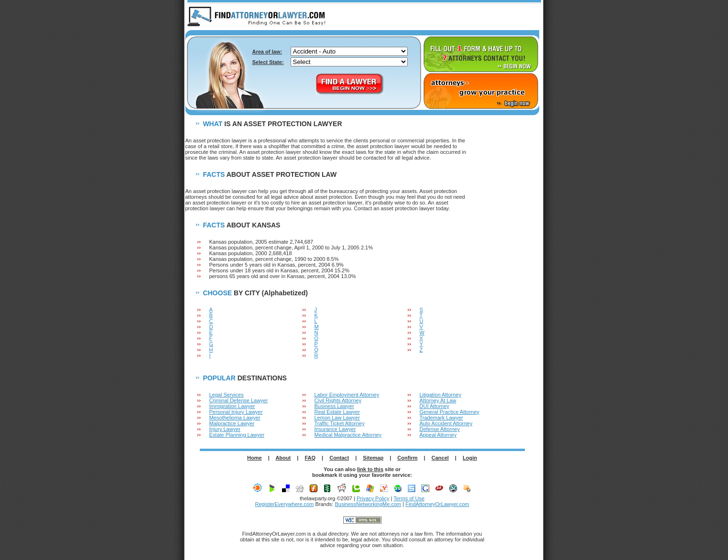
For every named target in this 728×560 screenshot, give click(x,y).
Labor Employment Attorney (347, 395)
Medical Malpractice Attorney (348, 435)
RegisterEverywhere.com (285, 504)
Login (470, 458)
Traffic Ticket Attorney (340, 423)
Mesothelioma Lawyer (235, 418)
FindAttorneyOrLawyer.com (437, 504)
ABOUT (451, 17)
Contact (339, 458)
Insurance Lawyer (335, 429)
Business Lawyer (334, 406)
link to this (370, 469)
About (283, 458)
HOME (415, 17)
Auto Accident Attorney (446, 423)
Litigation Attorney (440, 395)
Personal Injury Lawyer (236, 412)
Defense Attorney (440, 429)
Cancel (440, 458)
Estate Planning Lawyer (237, 435)
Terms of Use (409, 498)
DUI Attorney (435, 406)
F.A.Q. (487, 17)
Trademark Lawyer (441, 418)
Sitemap (373, 458)
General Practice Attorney (450, 412)
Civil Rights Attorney (338, 400)
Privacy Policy (373, 498)
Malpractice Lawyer (232, 423)
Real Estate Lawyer (337, 412)
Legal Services (227, 395)
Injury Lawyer (225, 429)
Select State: (268, 62)
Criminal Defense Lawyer (239, 400)
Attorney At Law (438, 400)
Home (255, 458)
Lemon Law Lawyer (337, 418)
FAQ (310, 458)
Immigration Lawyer (232, 406)
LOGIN (523, 17)
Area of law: (267, 52)
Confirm (407, 458)
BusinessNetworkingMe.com (368, 504)
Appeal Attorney (438, 435)
